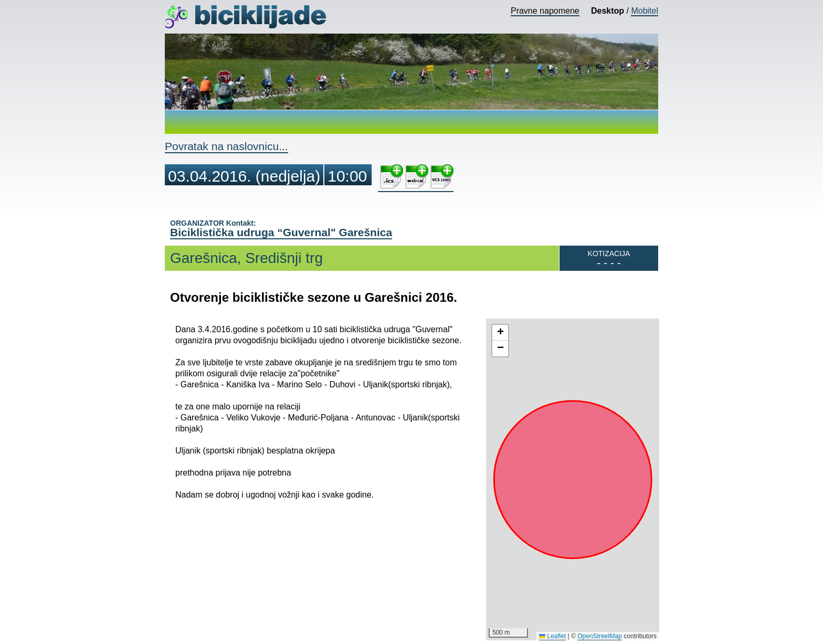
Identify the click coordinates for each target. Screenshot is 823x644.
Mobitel (645, 11)
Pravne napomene (545, 11)
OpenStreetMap (600, 636)
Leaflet (552, 636)
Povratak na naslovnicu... (226, 146)
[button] (500, 333)
